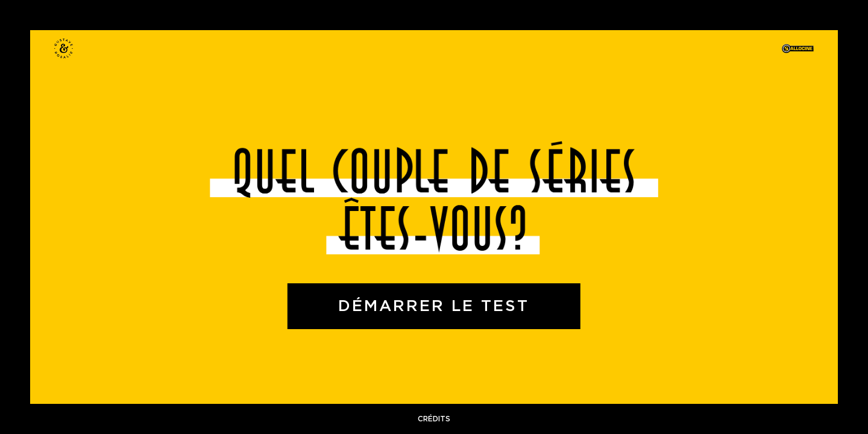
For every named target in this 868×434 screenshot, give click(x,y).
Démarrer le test (434, 306)
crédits (434, 419)
